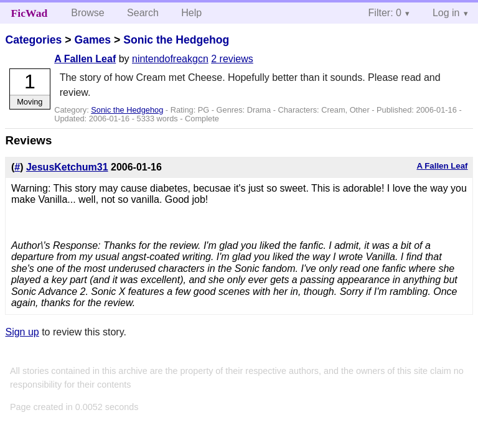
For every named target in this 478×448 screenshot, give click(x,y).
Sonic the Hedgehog (176, 40)
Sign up (22, 332)
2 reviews (232, 59)
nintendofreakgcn (170, 59)
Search (143, 13)
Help (191, 13)
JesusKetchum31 (67, 167)
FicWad (30, 13)
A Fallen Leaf (85, 59)
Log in (446, 13)
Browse (87, 13)
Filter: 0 (385, 13)
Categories (33, 40)
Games (92, 40)
